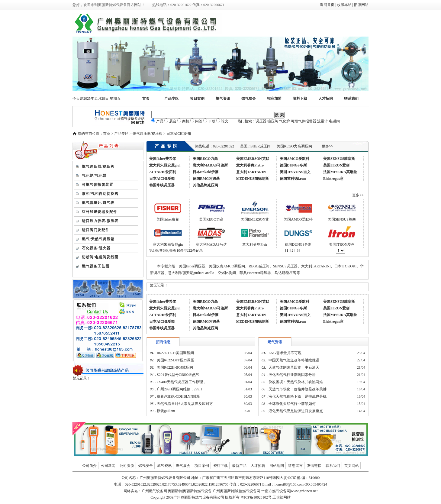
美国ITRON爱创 (336, 165)
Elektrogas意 (333, 179)
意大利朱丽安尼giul (165, 165)
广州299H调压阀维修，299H (179, 389)
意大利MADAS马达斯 (210, 165)
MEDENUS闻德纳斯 (253, 179)
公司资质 (127, 466)
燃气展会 (249, 99)
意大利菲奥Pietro (250, 165)
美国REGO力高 (205, 159)
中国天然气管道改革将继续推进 (294, 360)
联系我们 (351, 99)
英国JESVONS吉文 (295, 172)
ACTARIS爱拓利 (163, 172)
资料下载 (300, 99)
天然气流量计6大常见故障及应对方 (185, 404)
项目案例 (197, 99)
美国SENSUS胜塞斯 (339, 159)
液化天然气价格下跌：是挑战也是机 (298, 396)
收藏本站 (344, 5)
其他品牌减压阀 (205, 185)
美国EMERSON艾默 (253, 159)
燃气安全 (146, 466)
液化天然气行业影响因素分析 (292, 375)
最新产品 (239, 466)
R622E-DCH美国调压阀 (175, 353)
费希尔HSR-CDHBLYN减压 (179, 396)
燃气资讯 (223, 99)
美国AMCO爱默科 (295, 159)
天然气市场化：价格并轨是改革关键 (298, 389)
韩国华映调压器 (162, 185)
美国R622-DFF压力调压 (175, 360)
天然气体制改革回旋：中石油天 (294, 367)
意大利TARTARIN (251, 172)
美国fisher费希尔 (163, 159)
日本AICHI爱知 (162, 179)
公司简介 (89, 466)
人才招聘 (326, 99)
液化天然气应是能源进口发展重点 (296, 411)
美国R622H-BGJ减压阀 (175, 367)
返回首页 (327, 5)
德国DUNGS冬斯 (293, 165)
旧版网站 (361, 5)
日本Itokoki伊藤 (206, 172)
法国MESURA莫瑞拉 (340, 172)
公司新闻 (108, 466)
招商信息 (163, 342)
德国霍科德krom (293, 179)
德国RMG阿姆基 (206, 179)
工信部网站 (282, 497)
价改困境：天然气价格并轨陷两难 (296, 382)
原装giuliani (166, 411)
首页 (146, 99)
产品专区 (172, 99)
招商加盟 (274, 99)
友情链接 (314, 466)
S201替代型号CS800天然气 (178, 375)
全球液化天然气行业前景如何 (292, 404)
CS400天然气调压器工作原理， (182, 382)
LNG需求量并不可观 (285, 353)
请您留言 (295, 466)
